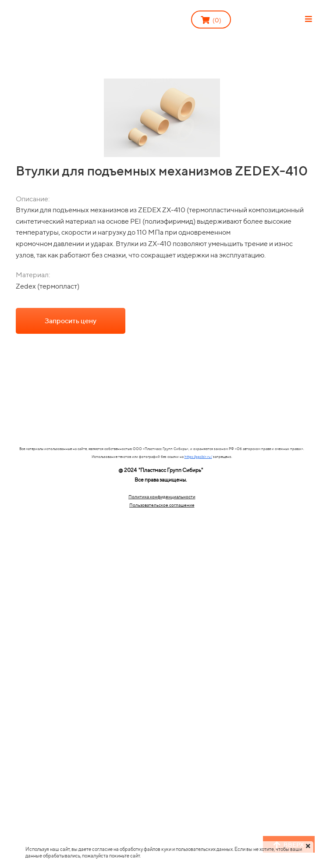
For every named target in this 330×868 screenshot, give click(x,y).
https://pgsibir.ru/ (198, 457)
